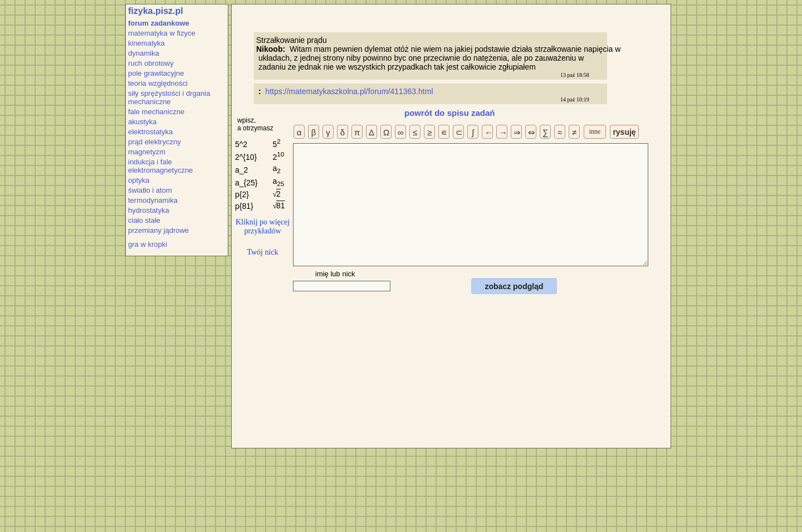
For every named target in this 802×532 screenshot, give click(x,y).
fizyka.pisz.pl (156, 11)
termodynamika (153, 200)
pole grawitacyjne (156, 73)
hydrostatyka (149, 210)
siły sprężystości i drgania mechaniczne (169, 97)
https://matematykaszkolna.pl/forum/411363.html (350, 91)
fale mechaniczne (156, 112)
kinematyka (146, 43)
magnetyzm (147, 152)
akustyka (142, 122)
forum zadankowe (159, 23)
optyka (139, 180)
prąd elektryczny (155, 142)
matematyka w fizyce (162, 33)
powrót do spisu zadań (450, 113)
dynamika (144, 53)
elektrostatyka (150, 132)
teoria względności (158, 83)
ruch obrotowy (151, 63)
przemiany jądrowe (158, 230)
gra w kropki (148, 244)
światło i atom (150, 190)
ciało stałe (144, 220)
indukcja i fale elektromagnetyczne (160, 166)
